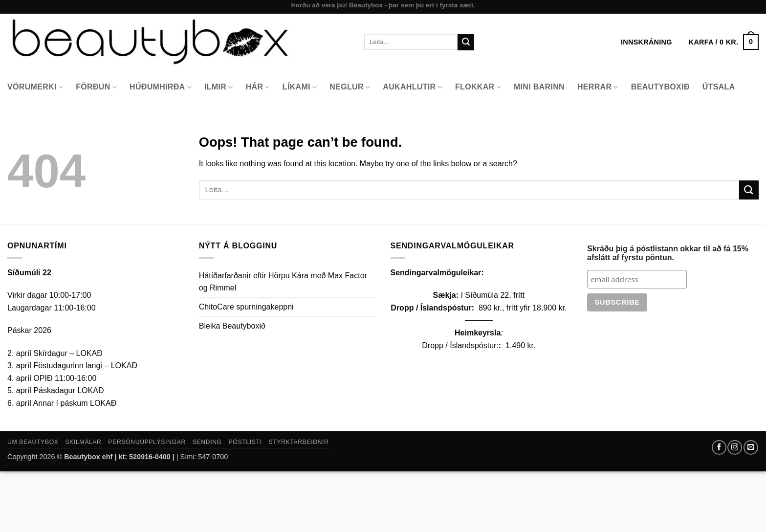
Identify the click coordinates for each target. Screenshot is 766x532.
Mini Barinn (539, 87)
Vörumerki (35, 87)
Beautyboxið (660, 87)
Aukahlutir (413, 87)
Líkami (300, 87)
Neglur (350, 87)
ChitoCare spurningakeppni (246, 307)
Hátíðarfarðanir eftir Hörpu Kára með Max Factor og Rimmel (283, 282)
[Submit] (466, 42)
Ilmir (219, 87)
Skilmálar (83, 442)
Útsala (719, 87)
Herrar (598, 87)
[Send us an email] (751, 447)
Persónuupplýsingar (147, 442)
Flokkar (478, 87)
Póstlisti (245, 442)
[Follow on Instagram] (735, 447)
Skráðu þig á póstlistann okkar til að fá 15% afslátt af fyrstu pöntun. (668, 253)
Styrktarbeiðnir (298, 442)
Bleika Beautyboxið (232, 326)
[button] (724, 42)
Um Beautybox (33, 442)
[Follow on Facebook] (719, 447)
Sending (207, 442)
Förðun (96, 87)
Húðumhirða (161, 87)
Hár (258, 87)
